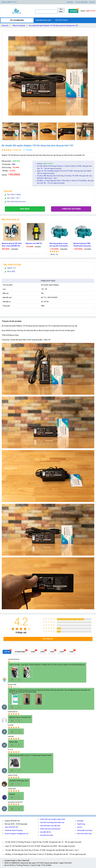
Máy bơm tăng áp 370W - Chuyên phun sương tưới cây (82, 245)
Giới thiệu (70, 2)
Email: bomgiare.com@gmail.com (17, 834)
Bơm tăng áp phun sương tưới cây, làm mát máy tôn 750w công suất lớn (59, 245)
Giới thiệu (80, 821)
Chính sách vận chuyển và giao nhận (53, 819)
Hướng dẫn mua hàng (85, 830)
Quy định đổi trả (46, 832)
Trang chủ (6, 26)
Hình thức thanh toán (84, 834)
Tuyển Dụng (81, 824)
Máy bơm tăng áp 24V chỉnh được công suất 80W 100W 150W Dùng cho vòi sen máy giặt (12, 245)
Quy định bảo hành (47, 835)
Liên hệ (92, 2)
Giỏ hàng (73, 11)
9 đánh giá (17, 150)
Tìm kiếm (61, 10)
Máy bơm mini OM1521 (34, 243)
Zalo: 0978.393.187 (11, 827)
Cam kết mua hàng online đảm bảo (52, 822)
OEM (13, 164)
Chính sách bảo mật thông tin (50, 829)
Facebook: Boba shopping (14, 830)
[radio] (13, 629)
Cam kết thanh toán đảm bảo (50, 826)
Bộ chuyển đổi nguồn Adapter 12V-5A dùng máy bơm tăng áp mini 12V (54, 26)
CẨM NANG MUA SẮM (43, 20)
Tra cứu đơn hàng (81, 2)
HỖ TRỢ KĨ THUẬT (62, 20)
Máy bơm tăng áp (19, 26)
